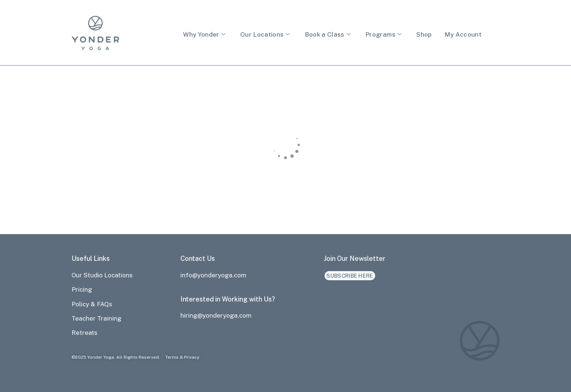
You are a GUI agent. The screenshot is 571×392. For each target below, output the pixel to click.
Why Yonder (204, 34)
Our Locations (265, 34)
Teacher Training (96, 318)
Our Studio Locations (102, 275)
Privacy (192, 357)
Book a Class (328, 34)
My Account (463, 34)
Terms (172, 357)
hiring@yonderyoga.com (216, 315)
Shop (424, 34)
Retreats (85, 333)
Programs (383, 34)
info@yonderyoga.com (213, 275)
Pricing (82, 289)
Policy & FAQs (92, 304)
